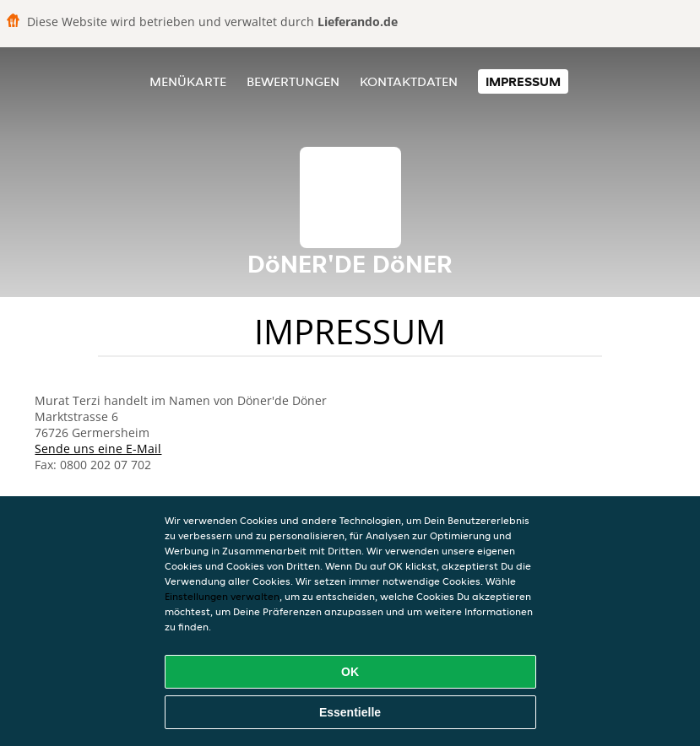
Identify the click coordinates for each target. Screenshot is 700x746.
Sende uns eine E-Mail (98, 449)
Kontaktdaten (409, 81)
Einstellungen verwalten (222, 596)
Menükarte (188, 81)
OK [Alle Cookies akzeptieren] (350, 672)
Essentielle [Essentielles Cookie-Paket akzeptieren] (350, 712)
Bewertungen (293, 81)
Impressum (523, 81)
